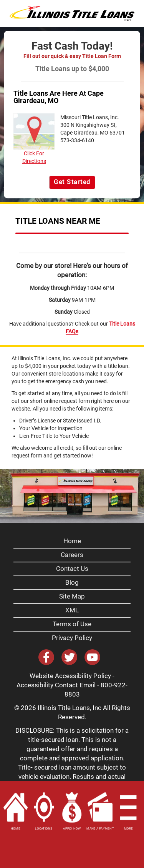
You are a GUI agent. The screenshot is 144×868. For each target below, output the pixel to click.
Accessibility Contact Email (56, 685)
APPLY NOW (72, 829)
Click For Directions (34, 139)
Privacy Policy (72, 638)
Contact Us (72, 569)
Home (72, 541)
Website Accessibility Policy (70, 676)
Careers (72, 555)
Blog (72, 582)
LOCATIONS (44, 829)
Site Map (72, 596)
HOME (16, 829)
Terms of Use (72, 624)
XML (72, 610)
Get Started (72, 182)
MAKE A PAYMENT (100, 829)
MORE (129, 829)
